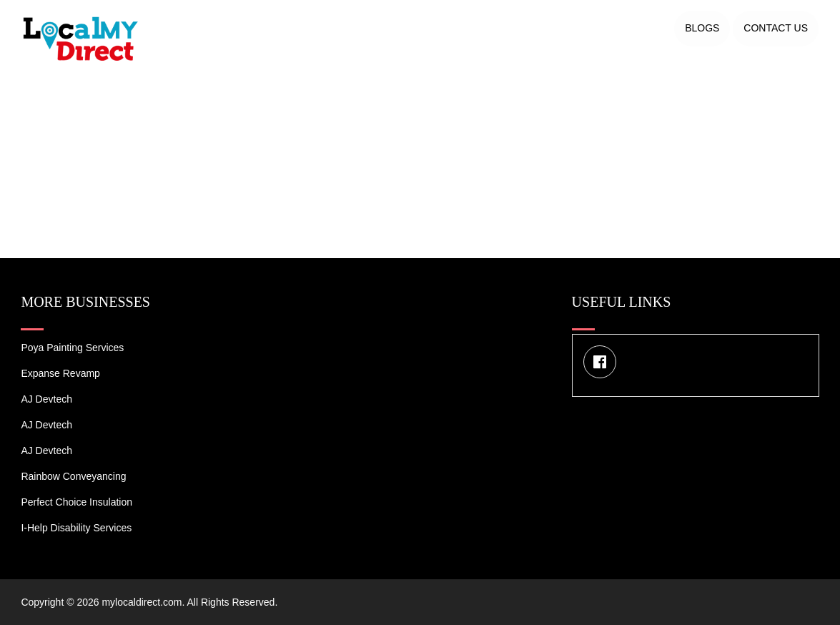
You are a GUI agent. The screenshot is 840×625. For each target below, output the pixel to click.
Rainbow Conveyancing (73, 476)
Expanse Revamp (60, 373)
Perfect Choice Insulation (76, 502)
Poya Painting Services (72, 348)
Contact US (776, 28)
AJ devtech (46, 399)
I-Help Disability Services (76, 528)
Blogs (702, 28)
